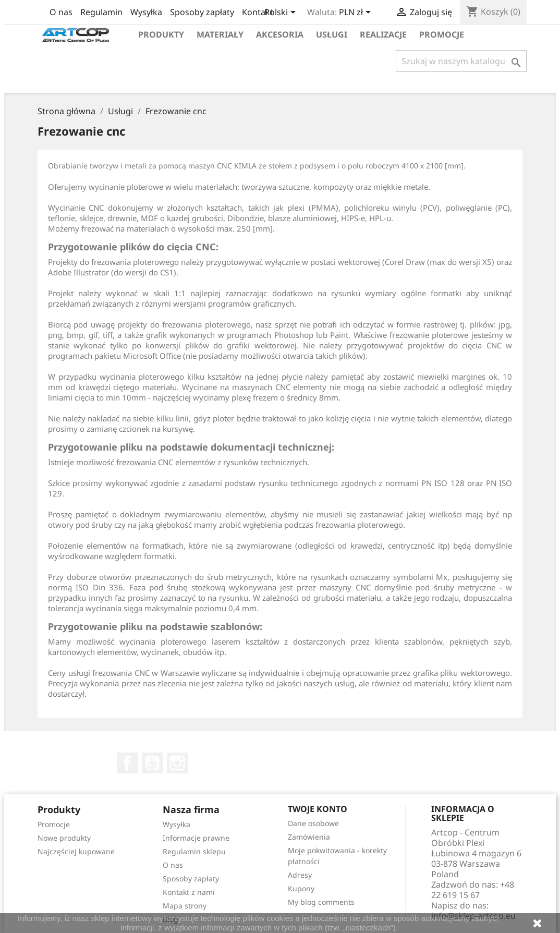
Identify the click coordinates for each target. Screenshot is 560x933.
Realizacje (383, 34)
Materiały (220, 34)
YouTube (152, 763)
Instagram (177, 763)
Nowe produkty (64, 838)
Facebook (127, 763)
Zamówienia (309, 837)
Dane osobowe (313, 823)
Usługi (332, 34)
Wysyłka (146, 12)
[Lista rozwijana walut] (357, 13)
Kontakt (258, 12)
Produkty (161, 34)
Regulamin (101, 12)
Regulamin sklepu (194, 851)
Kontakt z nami (189, 892)
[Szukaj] (461, 61)
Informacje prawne (196, 838)
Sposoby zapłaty (202, 12)
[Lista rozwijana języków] (282, 13)
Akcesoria (280, 34)
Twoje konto (318, 809)
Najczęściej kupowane (76, 851)
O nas (61, 12)
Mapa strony (185, 906)
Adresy (300, 875)
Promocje (442, 34)
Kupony (301, 888)
